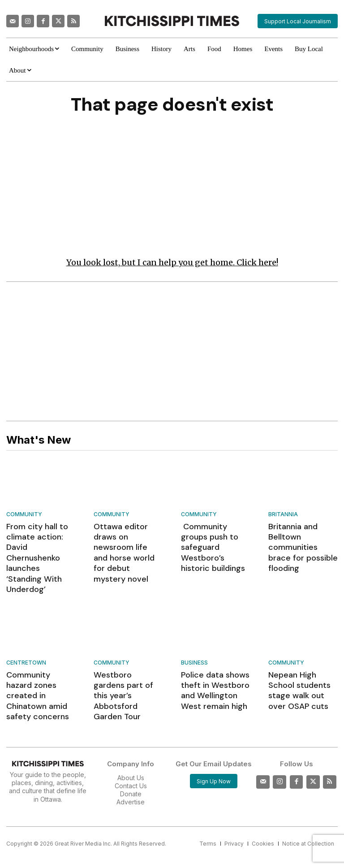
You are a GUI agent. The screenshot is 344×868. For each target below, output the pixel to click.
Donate (131, 747)
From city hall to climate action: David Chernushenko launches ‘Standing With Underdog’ (40, 544)
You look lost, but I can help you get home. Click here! (172, 264)
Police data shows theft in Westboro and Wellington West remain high (215, 658)
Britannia (283, 516)
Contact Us (131, 739)
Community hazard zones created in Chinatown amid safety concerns (37, 658)
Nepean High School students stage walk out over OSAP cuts (302, 654)
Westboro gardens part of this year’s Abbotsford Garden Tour (126, 658)
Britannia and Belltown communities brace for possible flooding (302, 540)
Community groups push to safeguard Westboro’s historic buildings (213, 540)
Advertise (131, 755)
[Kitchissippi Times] (172, 21)
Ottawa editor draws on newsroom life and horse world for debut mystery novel (128, 540)
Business (194, 634)
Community (24, 516)
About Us (131, 731)
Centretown (26, 634)
